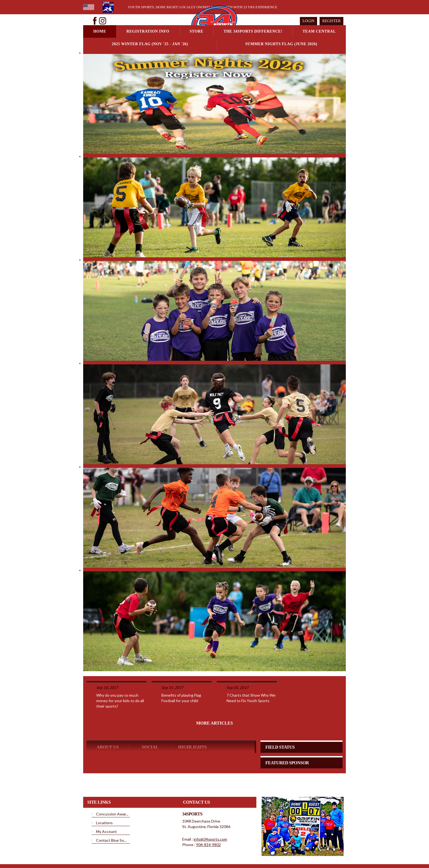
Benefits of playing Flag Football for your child (181, 677)
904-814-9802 (208, 823)
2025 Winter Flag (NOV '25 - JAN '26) (150, 44)
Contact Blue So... (111, 819)
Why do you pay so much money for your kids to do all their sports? (120, 679)
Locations (104, 801)
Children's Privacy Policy (252, 851)
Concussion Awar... (112, 793)
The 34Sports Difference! (253, 31)
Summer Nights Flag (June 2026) (281, 44)
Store (196, 31)
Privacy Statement (162, 851)
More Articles (215, 702)
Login (309, 21)
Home (100, 31)
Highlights (192, 726)
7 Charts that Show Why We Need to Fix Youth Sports (251, 677)
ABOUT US (108, 726)
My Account (106, 810)
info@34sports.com (210, 818)
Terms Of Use (189, 851)
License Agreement (216, 851)
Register (331, 21)
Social (150, 726)
